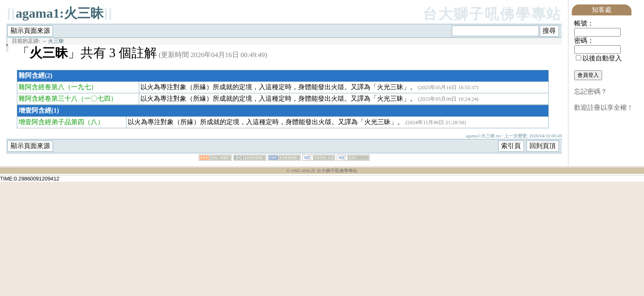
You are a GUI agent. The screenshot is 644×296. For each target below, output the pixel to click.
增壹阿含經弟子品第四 (51, 122)
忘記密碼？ (591, 91)
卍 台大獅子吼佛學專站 (334, 171)
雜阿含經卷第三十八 (48, 98)
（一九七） (81, 87)
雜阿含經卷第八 (41, 87)
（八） (94, 122)
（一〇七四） (97, 98)
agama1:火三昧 (59, 13)
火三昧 (56, 41)
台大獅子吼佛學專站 (492, 14)
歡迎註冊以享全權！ (604, 108)
